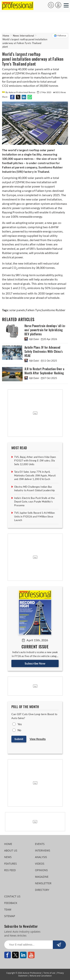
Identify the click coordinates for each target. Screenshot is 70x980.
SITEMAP (10, 916)
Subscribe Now (35, 663)
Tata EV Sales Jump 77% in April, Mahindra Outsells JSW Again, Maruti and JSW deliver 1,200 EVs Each (35, 475)
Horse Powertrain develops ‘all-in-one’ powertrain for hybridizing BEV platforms (45, 330)
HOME (8, 844)
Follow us (60, 36)
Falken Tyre (33, 310)
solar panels (17, 310)
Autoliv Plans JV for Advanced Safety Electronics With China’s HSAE (43, 352)
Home (6, 36)
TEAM (8, 909)
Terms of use (49, 973)
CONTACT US (12, 896)
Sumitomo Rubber (53, 310)
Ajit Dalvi (32, 339)
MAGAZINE (42, 877)
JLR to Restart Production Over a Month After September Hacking (44, 371)
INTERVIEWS (43, 850)
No (19, 730)
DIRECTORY (42, 890)
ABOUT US (11, 850)
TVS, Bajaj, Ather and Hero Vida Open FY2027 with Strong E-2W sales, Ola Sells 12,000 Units (35, 461)
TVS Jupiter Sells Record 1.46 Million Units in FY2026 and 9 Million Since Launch (34, 516)
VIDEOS (40, 864)
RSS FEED (10, 870)
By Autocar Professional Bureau (19, 92)
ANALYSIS (41, 857)
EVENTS (40, 844)
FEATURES (11, 864)
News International (24, 36)
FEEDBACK (11, 903)
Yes (20, 724)
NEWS (8, 857)
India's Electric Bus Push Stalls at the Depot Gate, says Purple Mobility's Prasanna (34, 502)
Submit (19, 739)
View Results (38, 739)
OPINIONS (41, 870)
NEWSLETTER (43, 883)
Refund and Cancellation (41, 976)
